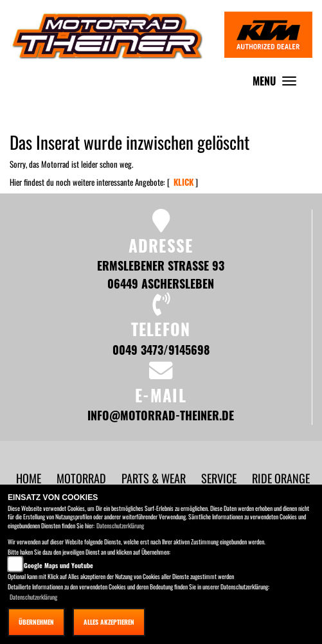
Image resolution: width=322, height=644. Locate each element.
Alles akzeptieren (109, 622)
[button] (83, 478)
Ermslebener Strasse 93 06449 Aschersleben (161, 274)
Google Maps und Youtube (58, 565)
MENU (278, 84)
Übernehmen (36, 622)
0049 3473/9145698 (161, 349)
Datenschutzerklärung (120, 525)
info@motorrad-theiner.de (161, 415)
